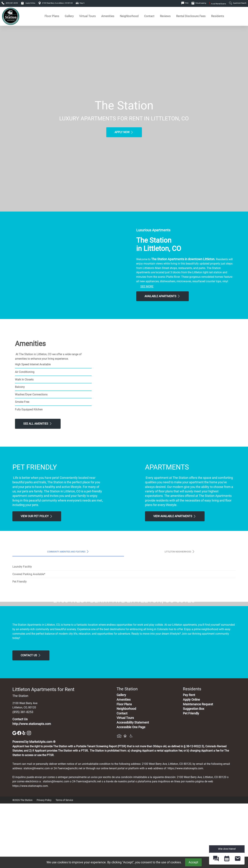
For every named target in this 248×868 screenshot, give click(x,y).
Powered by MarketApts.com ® (34, 806)
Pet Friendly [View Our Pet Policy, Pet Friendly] (191, 778)
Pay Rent (189, 759)
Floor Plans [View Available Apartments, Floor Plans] (52, 16)
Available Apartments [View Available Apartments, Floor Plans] (162, 296)
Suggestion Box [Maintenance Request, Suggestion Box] (194, 773)
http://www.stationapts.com (32, 788)
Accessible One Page (131, 791)
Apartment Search (238, 3)
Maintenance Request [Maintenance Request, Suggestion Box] (198, 769)
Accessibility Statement (133, 787)
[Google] (15, 797)
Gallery (69, 16)
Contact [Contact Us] (149, 16)
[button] (216, 859)
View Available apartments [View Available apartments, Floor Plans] (175, 516)
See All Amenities (38, 424)
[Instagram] (29, 797)
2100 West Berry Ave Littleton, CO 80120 (55, 3)
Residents (218, 16)
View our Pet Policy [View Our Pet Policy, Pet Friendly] (37, 516)
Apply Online (28, 3)
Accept (193, 862)
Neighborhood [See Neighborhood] (129, 16)
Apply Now (124, 132)
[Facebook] (20, 797)
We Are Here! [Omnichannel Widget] (227, 849)
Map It (80, 3)
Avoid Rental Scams (218, 4)
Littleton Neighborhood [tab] (180, 552)
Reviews (165, 16)
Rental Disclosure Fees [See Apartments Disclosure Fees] (191, 16)
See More (147, 286)
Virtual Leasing (199, 3)
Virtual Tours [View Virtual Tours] (87, 16)
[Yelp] (24, 797)
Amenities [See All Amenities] (108, 16)
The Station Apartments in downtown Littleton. (183, 259)
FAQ (185, 3)
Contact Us (31, 720)
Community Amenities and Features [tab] (68, 552)
